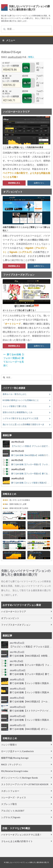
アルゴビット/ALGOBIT (13, 811)
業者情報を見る (14, 183)
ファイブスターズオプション (16, 625)
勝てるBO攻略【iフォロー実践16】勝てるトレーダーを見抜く (14, 360)
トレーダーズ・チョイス (14, 797)
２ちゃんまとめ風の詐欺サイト (17, 841)
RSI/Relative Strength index (15, 771)
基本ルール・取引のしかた (15, 394)
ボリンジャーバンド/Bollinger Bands (20, 778)
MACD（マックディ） (12, 764)
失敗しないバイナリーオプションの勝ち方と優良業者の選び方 (29, 8)
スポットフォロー (10, 791)
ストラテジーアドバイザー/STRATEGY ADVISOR (25, 784)
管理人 (31, 57)
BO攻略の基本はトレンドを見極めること (21, 400)
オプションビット (10, 618)
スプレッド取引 (9, 804)
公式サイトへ (39, 183)
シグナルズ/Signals (11, 817)
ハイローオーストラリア (14, 611)
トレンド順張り (9, 745)
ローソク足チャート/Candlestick (17, 751)
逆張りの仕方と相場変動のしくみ (18, 412)
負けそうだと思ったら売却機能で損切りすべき (23, 424)
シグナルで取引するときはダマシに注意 (20, 418)
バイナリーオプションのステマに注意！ (21, 835)
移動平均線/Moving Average (15, 758)
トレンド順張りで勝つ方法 (15, 406)
